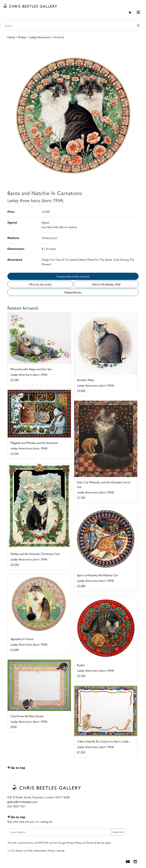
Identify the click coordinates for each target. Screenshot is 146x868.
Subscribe (118, 832)
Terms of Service (95, 842)
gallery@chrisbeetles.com (22, 802)
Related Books (73, 292)
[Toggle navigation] (138, 12)
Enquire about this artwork (73, 276)
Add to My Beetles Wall (106, 284)
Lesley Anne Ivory (40, 37)
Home (11, 37)
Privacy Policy (74, 842)
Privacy (51, 850)
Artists (22, 37)
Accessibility (40, 850)
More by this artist (40, 284)
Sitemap (61, 850)
